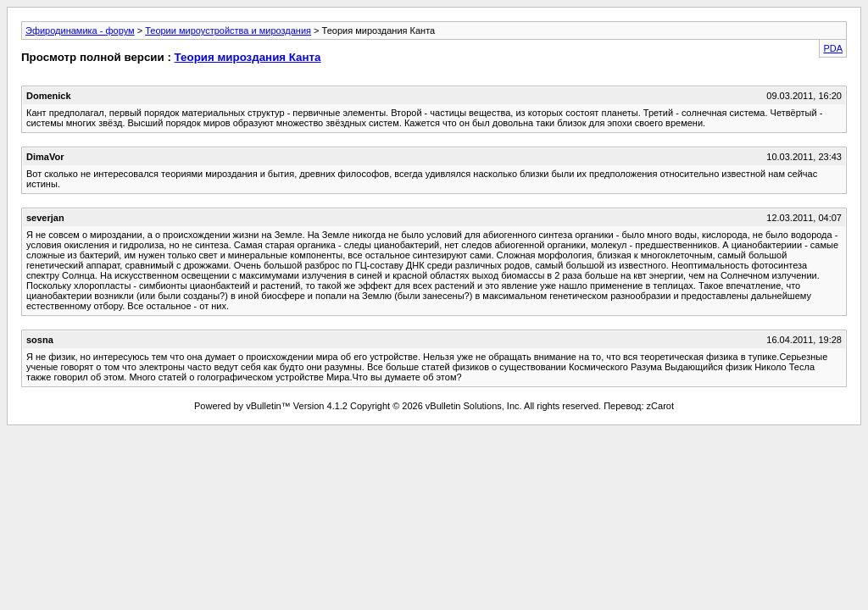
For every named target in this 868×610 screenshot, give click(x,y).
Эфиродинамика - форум (80, 30)
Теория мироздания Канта (248, 57)
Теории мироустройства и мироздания (228, 30)
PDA (833, 48)
